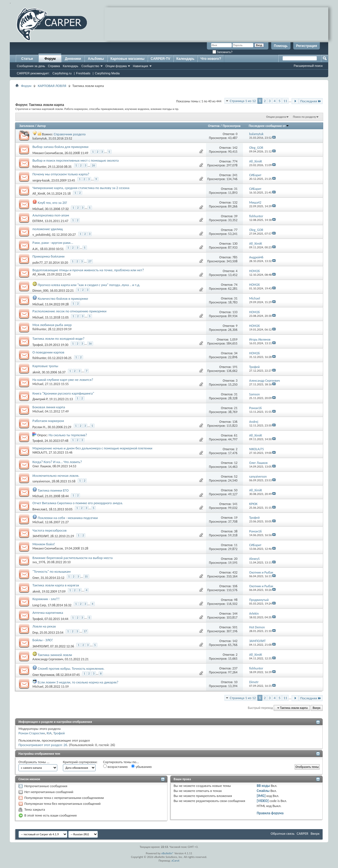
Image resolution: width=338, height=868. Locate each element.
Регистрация (307, 46)
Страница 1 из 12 (243, 101)
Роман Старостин (32, 733)
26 (93, 165)
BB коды (263, 786)
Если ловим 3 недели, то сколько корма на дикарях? (78, 682)
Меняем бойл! (44, 544)
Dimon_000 (40, 291)
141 (235, 504)
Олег (36, 578)
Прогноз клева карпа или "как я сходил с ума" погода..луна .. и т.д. (89, 285)
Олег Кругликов (43, 675)
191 (235, 367)
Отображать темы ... (34, 762)
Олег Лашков (42, 466)
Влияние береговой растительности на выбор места (73, 558)
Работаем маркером (48, 421)
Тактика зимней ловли (55, 655)
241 (235, 175)
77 (236, 230)
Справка (54, 66)
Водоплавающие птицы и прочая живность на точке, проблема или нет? (88, 270)
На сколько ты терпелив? (68, 435)
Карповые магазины (127, 59)
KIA (49, 733)
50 (236, 490)
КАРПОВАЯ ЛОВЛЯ (52, 86)
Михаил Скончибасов (48, 153)
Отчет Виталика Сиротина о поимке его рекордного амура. (78, 503)
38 (236, 531)
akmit (36, 372)
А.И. (35, 249)
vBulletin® (168, 853)
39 (236, 216)
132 (235, 202)
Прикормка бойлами (49, 256)
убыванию (141, 766)
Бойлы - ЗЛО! (43, 640)
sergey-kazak (41, 180)
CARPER (302, 833)
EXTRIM (38, 221)
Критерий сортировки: (80, 762)
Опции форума (116, 66)
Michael (38, 209)
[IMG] (261, 796)
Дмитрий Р (40, 399)
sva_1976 (39, 562)
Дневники (73, 59)
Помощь (281, 46)
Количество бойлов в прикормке (63, 299)
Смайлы (263, 791)
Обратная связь (283, 833)
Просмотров (231, 126)
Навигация (140, 66)
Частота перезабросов (49, 530)
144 (235, 614)
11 (285, 101)
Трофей (38, 345)
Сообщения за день (31, 66)
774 (235, 161)
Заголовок (27, 126)
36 (90, 344)
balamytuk (40, 138)
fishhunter (39, 167)
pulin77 (38, 263)
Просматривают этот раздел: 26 (43, 745)
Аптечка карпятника (48, 613)
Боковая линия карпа (49, 407)
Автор (42, 126)
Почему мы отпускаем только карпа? (61, 174)
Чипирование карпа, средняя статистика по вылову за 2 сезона (81, 188)
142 (235, 148)
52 (236, 477)
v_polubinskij (41, 235)
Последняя (311, 101)
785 (235, 257)
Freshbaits (83, 73)
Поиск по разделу (304, 117)
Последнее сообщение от (269, 126)
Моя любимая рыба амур (52, 325)
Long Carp (39, 605)
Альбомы (96, 59)
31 (236, 189)
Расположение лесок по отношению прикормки (69, 311)
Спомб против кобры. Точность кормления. (71, 668)
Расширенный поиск (308, 66)
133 (235, 312)
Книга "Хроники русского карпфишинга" (63, 393)
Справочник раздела (70, 134)
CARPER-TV (160, 59)
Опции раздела (276, 117)
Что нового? (211, 59)
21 (236, 408)
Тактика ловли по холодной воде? (58, 339)
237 (235, 668)
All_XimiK (39, 194)
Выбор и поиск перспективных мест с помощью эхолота (76, 160)
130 (235, 244)
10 (236, 682)
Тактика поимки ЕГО (53, 490)
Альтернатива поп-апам (51, 215)
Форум (50, 59)
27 (90, 261)
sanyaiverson (41, 481)
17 (85, 631)
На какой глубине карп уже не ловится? (63, 380)
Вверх (316, 708)
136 (235, 422)
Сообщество (90, 66)
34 (236, 353)
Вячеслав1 (40, 509)
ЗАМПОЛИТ (41, 536)
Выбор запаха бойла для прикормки (60, 147)
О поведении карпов (48, 352)
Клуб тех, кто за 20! (52, 203)
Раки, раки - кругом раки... (53, 243)
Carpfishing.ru (62, 73)
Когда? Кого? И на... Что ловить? (57, 462)
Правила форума (270, 813)
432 (235, 572)
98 (236, 600)
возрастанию (115, 766)
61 (236, 435)
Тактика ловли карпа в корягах (56, 585)
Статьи (27, 59)
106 (235, 586)
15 (86, 576)
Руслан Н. (39, 427)
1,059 (234, 339)
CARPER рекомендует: (33, 73)
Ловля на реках (44, 626)
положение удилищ (48, 229)
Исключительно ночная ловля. (56, 476)
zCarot (175, 861)
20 (236, 559)
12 (236, 463)
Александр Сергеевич (48, 659)
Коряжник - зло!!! (46, 599)
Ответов (214, 126)
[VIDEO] (263, 801)
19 (236, 518)
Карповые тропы (45, 366)
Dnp (35, 633)
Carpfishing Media (107, 73)
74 (236, 285)
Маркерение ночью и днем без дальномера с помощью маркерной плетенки (92, 448)
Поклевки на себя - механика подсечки (68, 518)
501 (235, 627)
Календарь (70, 66)
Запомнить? (223, 52)
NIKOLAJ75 (40, 452)
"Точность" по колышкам (52, 571)
